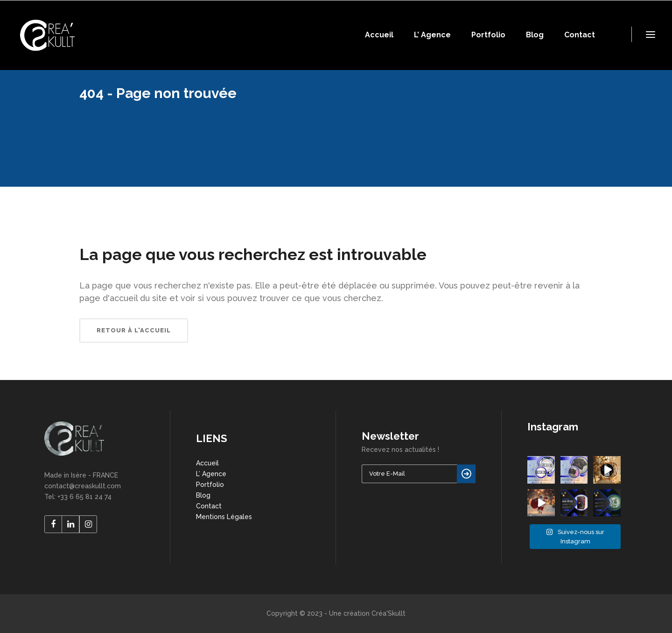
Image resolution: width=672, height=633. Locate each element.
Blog (203, 495)
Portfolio (210, 485)
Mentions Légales (224, 517)
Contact (209, 506)
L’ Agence (211, 474)
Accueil (207, 463)
